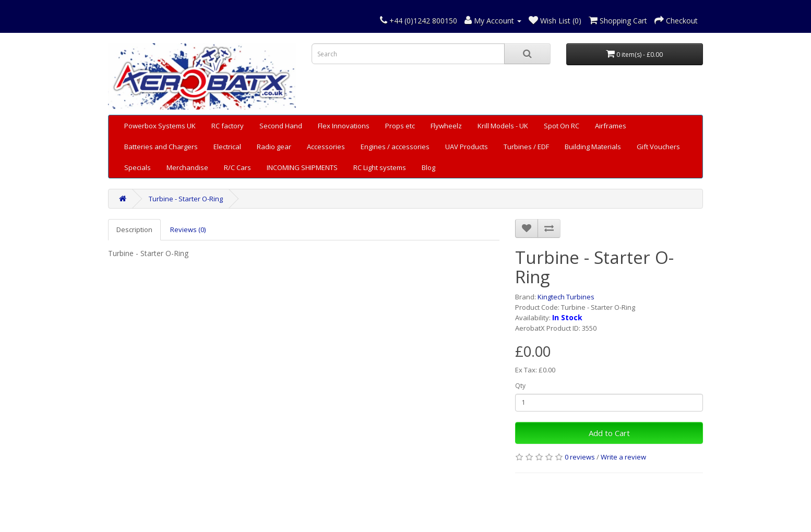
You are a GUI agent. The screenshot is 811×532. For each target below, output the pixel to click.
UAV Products (467, 147)
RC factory (228, 126)
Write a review (623, 457)
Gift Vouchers (658, 147)
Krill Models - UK (503, 126)
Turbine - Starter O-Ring (186, 199)
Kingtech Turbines (566, 297)
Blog (428, 167)
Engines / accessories (395, 147)
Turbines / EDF (526, 147)
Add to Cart (609, 433)
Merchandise (187, 167)
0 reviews (580, 457)
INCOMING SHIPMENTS (302, 167)
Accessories (326, 147)
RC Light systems (380, 167)
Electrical (227, 147)
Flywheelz (446, 126)
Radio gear (274, 147)
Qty (520, 386)
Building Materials (593, 147)
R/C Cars (237, 167)
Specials (138, 167)
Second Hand (281, 126)
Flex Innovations (344, 126)
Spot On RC (562, 126)
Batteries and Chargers (161, 147)
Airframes (611, 126)
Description (134, 229)
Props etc (400, 126)
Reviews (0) (188, 229)
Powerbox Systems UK (160, 126)
